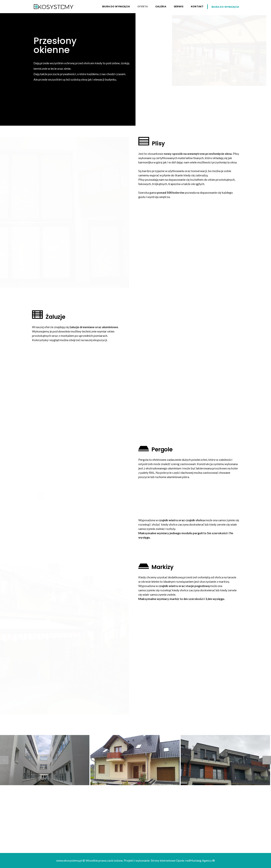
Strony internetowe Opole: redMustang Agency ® (183, 860)
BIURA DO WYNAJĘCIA (225, 7)
